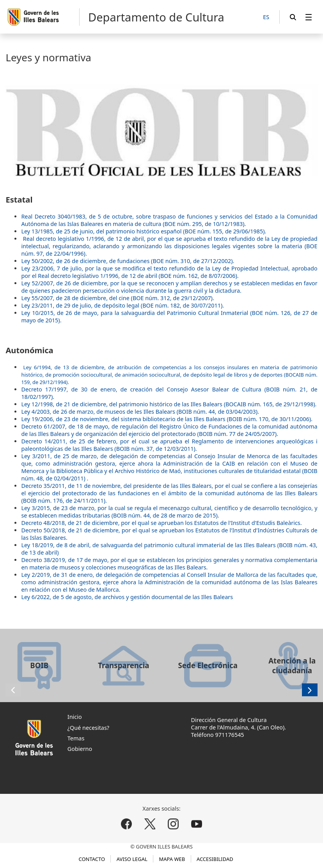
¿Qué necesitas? (88, 728)
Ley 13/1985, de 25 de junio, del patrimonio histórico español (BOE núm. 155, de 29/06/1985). (144, 231)
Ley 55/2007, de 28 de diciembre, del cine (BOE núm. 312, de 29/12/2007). (117, 298)
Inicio (75, 717)
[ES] (266, 17)
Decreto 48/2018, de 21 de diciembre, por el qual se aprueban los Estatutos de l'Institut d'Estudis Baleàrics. (161, 523)
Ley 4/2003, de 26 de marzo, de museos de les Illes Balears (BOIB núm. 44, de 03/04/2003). (140, 412)
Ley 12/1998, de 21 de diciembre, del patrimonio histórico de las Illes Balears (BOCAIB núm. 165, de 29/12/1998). (169, 404)
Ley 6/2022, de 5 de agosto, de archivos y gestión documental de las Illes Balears (127, 597)
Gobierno (80, 749)
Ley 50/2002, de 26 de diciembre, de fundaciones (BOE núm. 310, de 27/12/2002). (128, 261)
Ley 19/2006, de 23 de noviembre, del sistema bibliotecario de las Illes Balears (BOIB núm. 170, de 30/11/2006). (167, 419)
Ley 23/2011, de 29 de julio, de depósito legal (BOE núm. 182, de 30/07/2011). (122, 305)
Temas (76, 738)
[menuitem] (309, 17)
